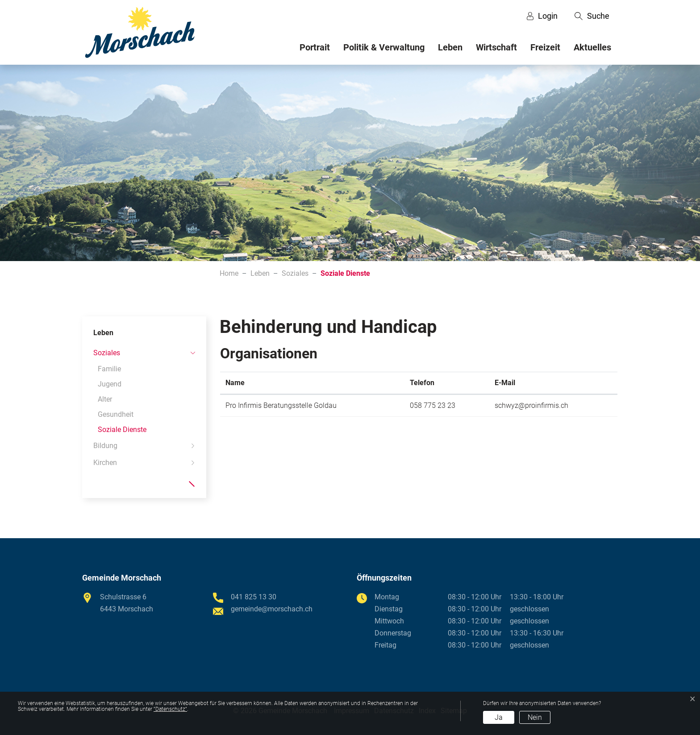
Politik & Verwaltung (384, 47)
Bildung (105, 446)
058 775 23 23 (433, 405)
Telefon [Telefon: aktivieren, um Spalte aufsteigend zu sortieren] (422, 383)
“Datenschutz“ (170, 709)
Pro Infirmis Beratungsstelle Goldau (281, 405)
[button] (592, 16)
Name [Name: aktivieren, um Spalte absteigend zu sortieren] (235, 383)
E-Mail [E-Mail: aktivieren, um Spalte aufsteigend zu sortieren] (505, 383)
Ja (499, 717)
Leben (450, 47)
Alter (105, 399)
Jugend (110, 384)
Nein (535, 717)
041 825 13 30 (254, 597)
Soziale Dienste (122, 431)
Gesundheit (116, 414)
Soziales (107, 353)
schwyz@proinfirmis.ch (531, 405)
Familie (109, 369)
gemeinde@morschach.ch (272, 609)
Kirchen (105, 463)
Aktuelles (592, 47)
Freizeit (545, 47)
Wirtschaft (496, 47)
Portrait (315, 47)
